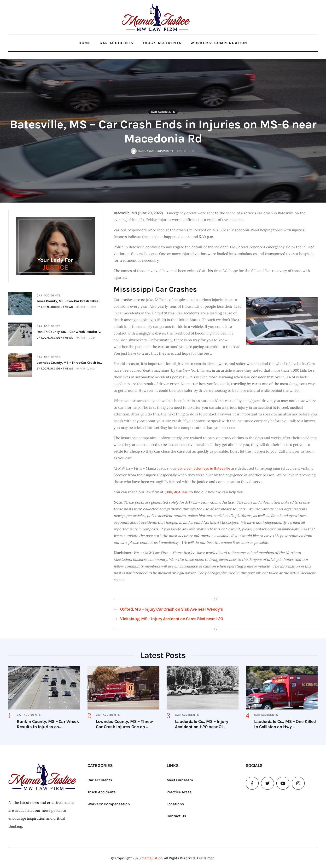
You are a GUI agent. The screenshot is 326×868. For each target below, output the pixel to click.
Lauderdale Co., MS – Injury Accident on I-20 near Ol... (201, 724)
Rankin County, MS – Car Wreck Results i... (68, 332)
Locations (175, 804)
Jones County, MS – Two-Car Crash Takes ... (69, 301)
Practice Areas (179, 792)
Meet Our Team (180, 780)
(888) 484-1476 (176, 492)
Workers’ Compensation (219, 43)
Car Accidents (117, 43)
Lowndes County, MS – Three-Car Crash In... (69, 362)
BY (55, 307)
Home (85, 43)
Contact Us (176, 816)
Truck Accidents (162, 43)
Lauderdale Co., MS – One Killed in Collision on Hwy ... (285, 724)
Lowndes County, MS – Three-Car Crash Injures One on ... (125, 724)
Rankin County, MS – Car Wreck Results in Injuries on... (48, 724)
